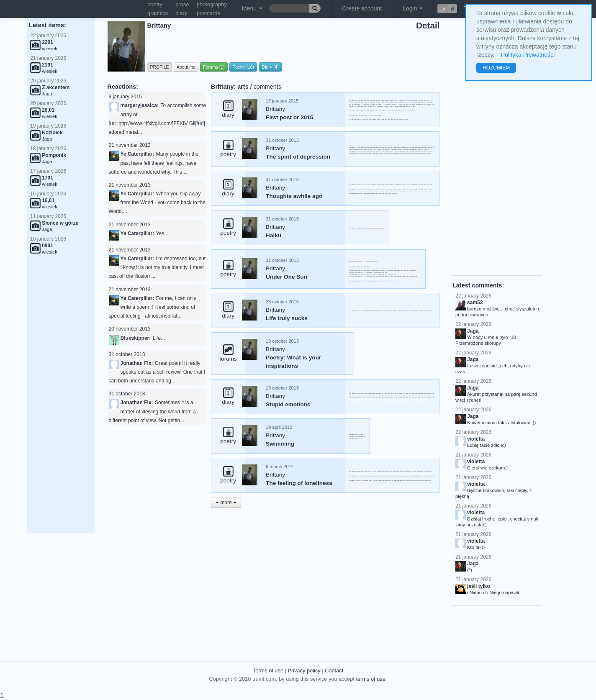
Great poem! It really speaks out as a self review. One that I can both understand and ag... (157, 372)
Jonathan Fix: (137, 363)
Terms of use (268, 671)
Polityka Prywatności (528, 55)
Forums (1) (214, 67)
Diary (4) (270, 67)
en (443, 9)
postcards (208, 13)
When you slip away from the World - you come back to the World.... (157, 203)
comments (267, 87)
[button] (447, 9)
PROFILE (160, 67)
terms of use (370, 679)
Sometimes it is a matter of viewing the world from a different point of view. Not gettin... (152, 411)
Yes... (162, 233)
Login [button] (413, 8)
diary (181, 13)
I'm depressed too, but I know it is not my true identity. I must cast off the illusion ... (157, 267)
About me (186, 67)
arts (243, 87)
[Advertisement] (61, 396)
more (226, 503)
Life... (159, 338)
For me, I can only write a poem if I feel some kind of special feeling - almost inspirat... (153, 307)
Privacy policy (304, 671)
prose (182, 4)
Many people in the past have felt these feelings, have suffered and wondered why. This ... (154, 163)
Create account (362, 8)
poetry (155, 4)
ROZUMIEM (496, 68)
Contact (334, 671)
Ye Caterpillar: (137, 154)
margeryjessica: (140, 105)
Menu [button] (252, 8)
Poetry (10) (243, 67)
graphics (158, 13)
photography (212, 4)
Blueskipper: (136, 338)
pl (452, 9)
